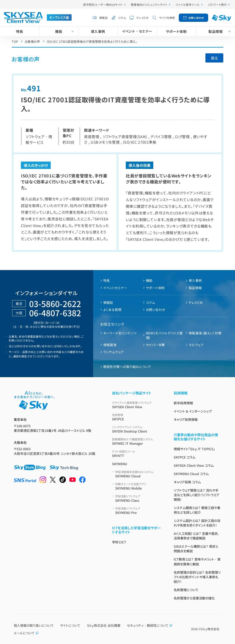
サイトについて (70, 625)
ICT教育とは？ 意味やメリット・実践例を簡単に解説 (197, 562)
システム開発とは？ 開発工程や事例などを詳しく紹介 (197, 510)
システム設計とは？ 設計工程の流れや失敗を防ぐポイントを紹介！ (197, 523)
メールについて (26, 633)
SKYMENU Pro (139, 511)
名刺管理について (186, 590)
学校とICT (119, 542)
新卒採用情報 (183, 403)
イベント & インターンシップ (193, 411)
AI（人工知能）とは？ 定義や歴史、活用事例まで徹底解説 (197, 536)
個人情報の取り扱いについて (34, 625)
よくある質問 (112, 310)
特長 (20, 31)
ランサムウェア (114, 352)
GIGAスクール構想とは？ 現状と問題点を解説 (196, 549)
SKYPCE (137, 417)
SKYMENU (120, 464)
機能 (59, 31)
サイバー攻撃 (155, 345)
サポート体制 (176, 31)
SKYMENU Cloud (139, 474)
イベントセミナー (115, 288)
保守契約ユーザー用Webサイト (103, 4)
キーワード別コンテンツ (120, 333)
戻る (214, 58)
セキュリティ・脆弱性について (150, 625)
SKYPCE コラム (185, 457)
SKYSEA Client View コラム (194, 465)
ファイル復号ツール (187, 4)
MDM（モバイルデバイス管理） (164, 335)
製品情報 (195, 288)
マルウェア (196, 345)
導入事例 (98, 31)
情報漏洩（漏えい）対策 (205, 333)
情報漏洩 (110, 345)
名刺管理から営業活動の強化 (194, 598)
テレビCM (142, 18)
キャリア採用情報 (186, 419)
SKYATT (137, 454)
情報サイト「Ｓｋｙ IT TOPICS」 (194, 449)
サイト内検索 (167, 18)
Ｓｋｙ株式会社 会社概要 (104, 625)
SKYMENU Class (139, 498)
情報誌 (103, 18)
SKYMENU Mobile (139, 486)
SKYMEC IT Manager (137, 441)
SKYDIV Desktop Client (137, 429)
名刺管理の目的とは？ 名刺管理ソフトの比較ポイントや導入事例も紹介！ (197, 577)
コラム (122, 18)
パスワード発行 (217, 4)
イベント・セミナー (137, 31)
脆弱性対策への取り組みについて (127, 367)
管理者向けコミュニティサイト (149, 4)
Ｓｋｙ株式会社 (210, 629)
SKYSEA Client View (137, 405)
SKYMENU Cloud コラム (191, 474)
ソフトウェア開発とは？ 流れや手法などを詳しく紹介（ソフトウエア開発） (197, 495)
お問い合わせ (196, 18)
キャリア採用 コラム (187, 482)
